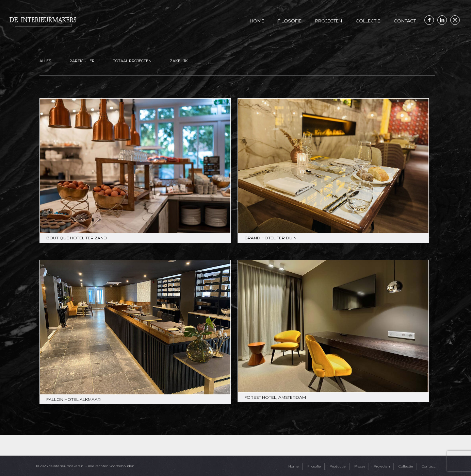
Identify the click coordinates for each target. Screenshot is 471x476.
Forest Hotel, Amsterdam (275, 397)
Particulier (82, 61)
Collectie (406, 466)
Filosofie (314, 466)
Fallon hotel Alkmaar (74, 399)
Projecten (382, 466)
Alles (45, 61)
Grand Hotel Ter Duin (270, 238)
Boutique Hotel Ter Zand (77, 238)
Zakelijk (179, 61)
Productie (338, 466)
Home (294, 466)
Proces (360, 466)
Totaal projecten (132, 61)
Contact (428, 466)
